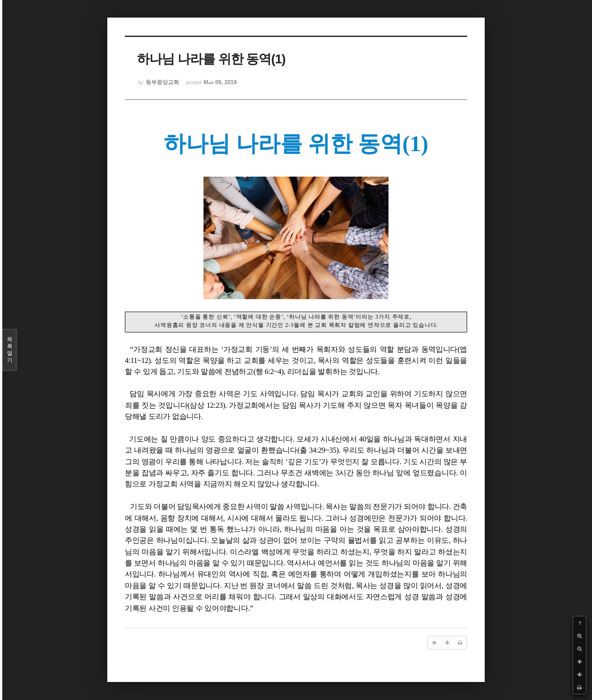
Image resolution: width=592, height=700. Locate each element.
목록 (10, 350)
